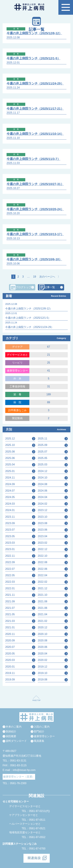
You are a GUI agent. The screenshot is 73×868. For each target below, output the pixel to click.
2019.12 (42, 667)
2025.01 (10, 471)
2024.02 (42, 504)
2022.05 (10, 575)
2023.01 (10, 549)
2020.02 (42, 660)
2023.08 (42, 523)
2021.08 (42, 601)
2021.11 (10, 595)
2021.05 (10, 614)
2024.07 (10, 491)
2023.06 (42, 530)
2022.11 (10, 556)
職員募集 (39, 741)
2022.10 (42, 556)
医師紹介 (11, 731)
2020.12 (42, 627)
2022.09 (10, 562)
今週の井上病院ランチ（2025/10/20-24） (35, 209)
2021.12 (42, 588)
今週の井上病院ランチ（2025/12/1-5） (33, 58)
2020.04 (42, 654)
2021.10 (42, 595)
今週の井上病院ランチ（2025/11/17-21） (35, 109)
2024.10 (42, 478)
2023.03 (10, 543)
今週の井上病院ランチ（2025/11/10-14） (35, 134)
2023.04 (42, 536)
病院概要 (11, 736)
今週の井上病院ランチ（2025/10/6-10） (34, 259)
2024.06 (42, 491)
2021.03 (10, 621)
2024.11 (10, 478)
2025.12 (10, 439)
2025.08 (10, 452)
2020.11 (10, 634)
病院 (19, 402)
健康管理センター (17, 371)
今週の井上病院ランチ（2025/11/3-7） (33, 159)
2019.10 (42, 673)
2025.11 (42, 439)
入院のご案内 (42, 727)
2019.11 (10, 673)
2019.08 (42, 680)
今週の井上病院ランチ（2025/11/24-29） (35, 83)
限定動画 (17, 418)
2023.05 (10, 536)
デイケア (17, 347)
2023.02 (42, 543)
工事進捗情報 (17, 386)
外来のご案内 (14, 727)
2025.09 (42, 445)
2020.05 (10, 654)
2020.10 (42, 634)
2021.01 (10, 627)
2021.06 (42, 608)
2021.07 (10, 608)
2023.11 (10, 517)
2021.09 (10, 601)
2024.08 (42, 484)
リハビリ (17, 363)
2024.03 (10, 504)
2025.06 (10, 458)
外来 (19, 379)
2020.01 (10, 667)
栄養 (19, 394)
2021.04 (42, 614)
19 (35, 277)
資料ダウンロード (16, 741)
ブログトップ (23, 287)
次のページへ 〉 (50, 277)
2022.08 (42, 562)
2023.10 (42, 517)
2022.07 (10, 569)
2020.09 (10, 640)
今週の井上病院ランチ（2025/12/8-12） (34, 33)
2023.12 (42, 510)
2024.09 (10, 484)
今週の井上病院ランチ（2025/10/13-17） (35, 234)
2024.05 (10, 497)
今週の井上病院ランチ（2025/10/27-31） (35, 184)
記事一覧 (50, 287)
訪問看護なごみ (17, 410)
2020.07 (10, 647)
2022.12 (42, 549)
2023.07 (10, 530)
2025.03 (42, 465)
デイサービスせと (17, 355)
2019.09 (10, 680)
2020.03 (10, 660)
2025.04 (10, 465)
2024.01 (10, 510)
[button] (66, 7)
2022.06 (42, 569)
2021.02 (42, 621)
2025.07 (42, 452)
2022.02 (42, 582)
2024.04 (42, 497)
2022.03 (10, 582)
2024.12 (42, 471)
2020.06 (42, 647)
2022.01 (10, 588)
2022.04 (42, 575)
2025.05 (42, 458)
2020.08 (42, 640)
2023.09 (10, 523)
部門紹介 (39, 731)
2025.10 (10, 445)
